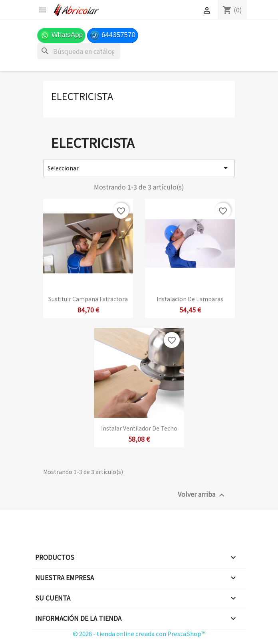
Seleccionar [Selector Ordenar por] (139, 168)
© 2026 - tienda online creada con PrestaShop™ (139, 633)
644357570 (113, 36)
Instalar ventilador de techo (139, 428)
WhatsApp (61, 36)
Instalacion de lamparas (190, 299)
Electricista (82, 96)
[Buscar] (79, 51)
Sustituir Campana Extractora (88, 299)
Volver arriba (202, 495)
